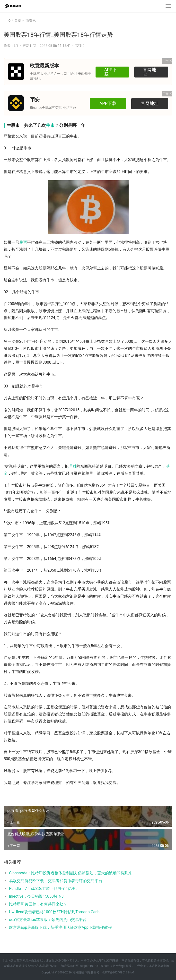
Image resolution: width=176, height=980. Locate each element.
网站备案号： (93, 972)
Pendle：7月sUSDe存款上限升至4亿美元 (44, 889)
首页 (18, 21)
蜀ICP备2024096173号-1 (118, 972)
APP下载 (110, 71)
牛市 (50, 125)
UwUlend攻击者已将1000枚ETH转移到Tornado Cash (54, 912)
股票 (23, 242)
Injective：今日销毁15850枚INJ (36, 896)
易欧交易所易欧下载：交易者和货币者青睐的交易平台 (56, 881)
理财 (72, 466)
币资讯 (30, 21)
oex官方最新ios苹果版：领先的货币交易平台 (48, 920)
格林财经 (78, 972)
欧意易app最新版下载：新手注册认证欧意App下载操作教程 (60, 927)
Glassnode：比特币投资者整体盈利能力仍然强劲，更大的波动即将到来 (71, 873)
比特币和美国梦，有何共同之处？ (38, 904)
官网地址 (151, 71)
